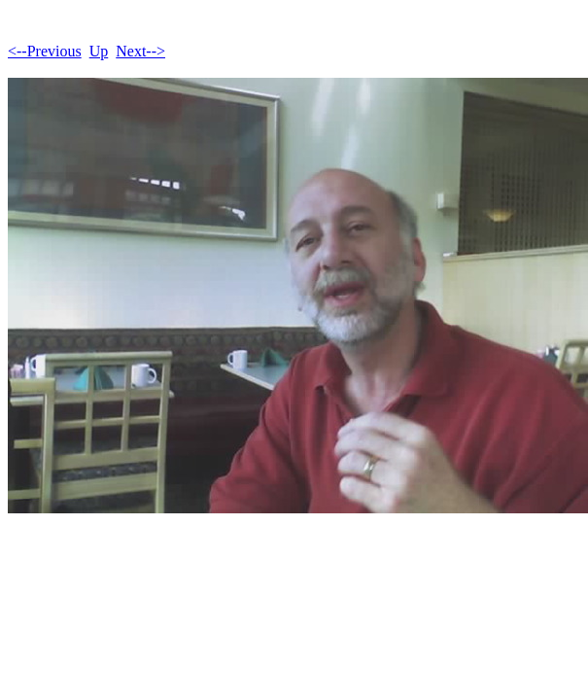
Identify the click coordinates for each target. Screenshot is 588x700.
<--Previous (45, 51)
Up (99, 51)
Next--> (140, 51)
